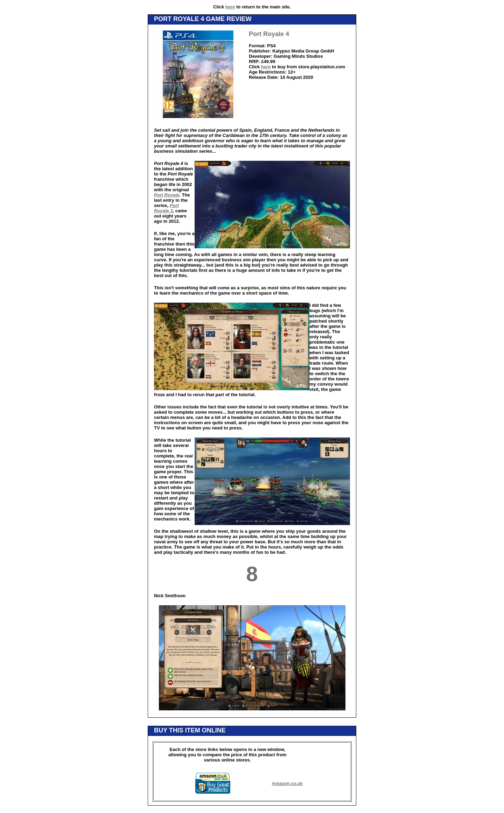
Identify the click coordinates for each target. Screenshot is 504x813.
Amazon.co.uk (287, 783)
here (230, 7)
